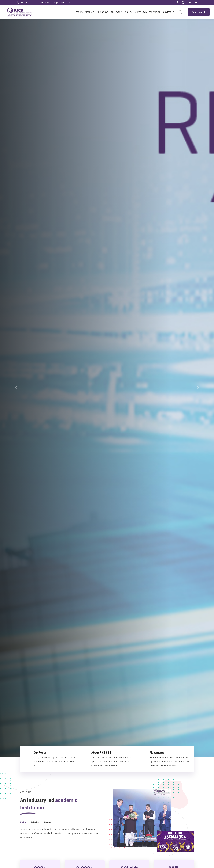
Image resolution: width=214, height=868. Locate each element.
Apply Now (199, 12)
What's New (140, 12)
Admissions (103, 12)
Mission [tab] (35, 831)
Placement (116, 12)
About (79, 12)
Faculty (128, 12)
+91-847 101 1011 (28, 3)
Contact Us (169, 12)
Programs (89, 12)
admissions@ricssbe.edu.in (56, 3)
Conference (155, 12)
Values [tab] (48, 831)
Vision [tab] (23, 831)
